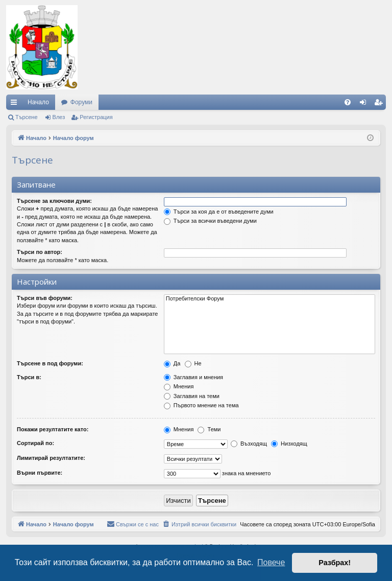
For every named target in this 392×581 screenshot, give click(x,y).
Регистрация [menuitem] (380, 104)
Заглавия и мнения (193, 377)
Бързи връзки (16, 104)
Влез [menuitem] (365, 104)
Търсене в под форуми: (50, 363)
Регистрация (96, 117)
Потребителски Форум (269, 299)
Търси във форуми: (45, 298)
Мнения (179, 386)
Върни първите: (40, 473)
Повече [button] (271, 562)
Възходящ (249, 444)
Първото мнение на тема (201, 405)
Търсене (27, 117)
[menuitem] (348, 102)
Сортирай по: (35, 443)
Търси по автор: (40, 252)
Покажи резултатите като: (53, 429)
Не (193, 363)
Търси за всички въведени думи (210, 221)
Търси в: (29, 377)
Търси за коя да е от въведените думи (219, 212)
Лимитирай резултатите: (51, 458)
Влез (59, 117)
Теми (209, 429)
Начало (38, 102)
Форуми (81, 102)
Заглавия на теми (192, 396)
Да (172, 363)
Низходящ (289, 444)
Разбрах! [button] (335, 563)
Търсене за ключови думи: (54, 201)
